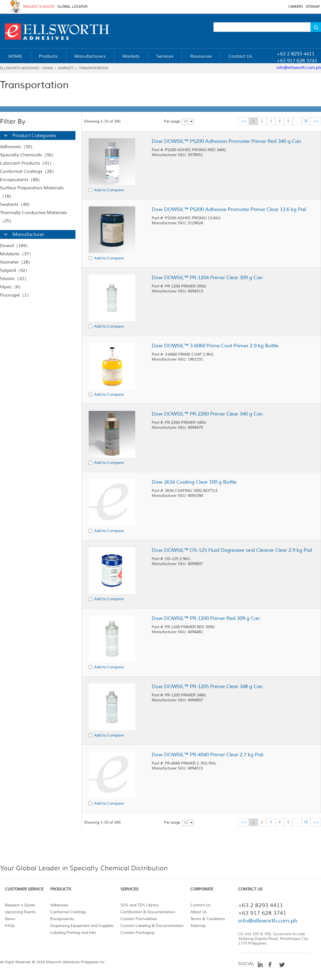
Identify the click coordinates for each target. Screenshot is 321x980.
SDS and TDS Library (140, 905)
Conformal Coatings (68, 912)
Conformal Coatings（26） (28, 171)
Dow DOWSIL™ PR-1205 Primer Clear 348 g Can (207, 686)
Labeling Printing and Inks (73, 933)
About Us (199, 912)
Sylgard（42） (15, 270)
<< (244, 121)
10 (186, 122)
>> (316, 121)
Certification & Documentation (148, 912)
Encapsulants (62, 919)
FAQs (10, 926)
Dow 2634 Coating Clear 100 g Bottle (194, 482)
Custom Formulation (139, 919)
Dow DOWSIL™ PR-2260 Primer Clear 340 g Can (207, 414)
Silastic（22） (14, 279)
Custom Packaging (137, 933)
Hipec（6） (12, 287)
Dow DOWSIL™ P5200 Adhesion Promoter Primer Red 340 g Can (226, 141)
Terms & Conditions (208, 919)
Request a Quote (20, 905)
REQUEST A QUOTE (39, 7)
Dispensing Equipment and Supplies (82, 926)
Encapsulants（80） (21, 180)
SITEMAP (313, 7)
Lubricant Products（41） (27, 163)
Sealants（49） (16, 204)
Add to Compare (109, 190)
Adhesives (59, 905)
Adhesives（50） (17, 147)
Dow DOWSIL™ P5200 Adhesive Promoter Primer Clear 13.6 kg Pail (229, 209)
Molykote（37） (17, 254)
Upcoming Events (20, 912)
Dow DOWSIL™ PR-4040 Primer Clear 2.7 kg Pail (207, 755)
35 (306, 121)
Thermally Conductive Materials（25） (33, 217)
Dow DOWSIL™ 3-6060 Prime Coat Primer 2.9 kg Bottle (215, 346)
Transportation (94, 68)
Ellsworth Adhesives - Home (26, 68)
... (297, 121)
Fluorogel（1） (16, 295)
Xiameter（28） (16, 262)
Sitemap (198, 926)
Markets (66, 68)
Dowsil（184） (15, 246)
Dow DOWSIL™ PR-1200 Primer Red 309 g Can (206, 618)
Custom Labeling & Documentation (152, 926)
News (10, 919)
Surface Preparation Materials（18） (32, 192)
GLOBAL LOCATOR (72, 7)
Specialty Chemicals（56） (28, 155)
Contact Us (200, 905)
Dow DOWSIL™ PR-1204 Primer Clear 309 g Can (207, 278)
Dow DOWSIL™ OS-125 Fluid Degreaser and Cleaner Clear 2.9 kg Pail (232, 550)
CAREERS (296, 7)
